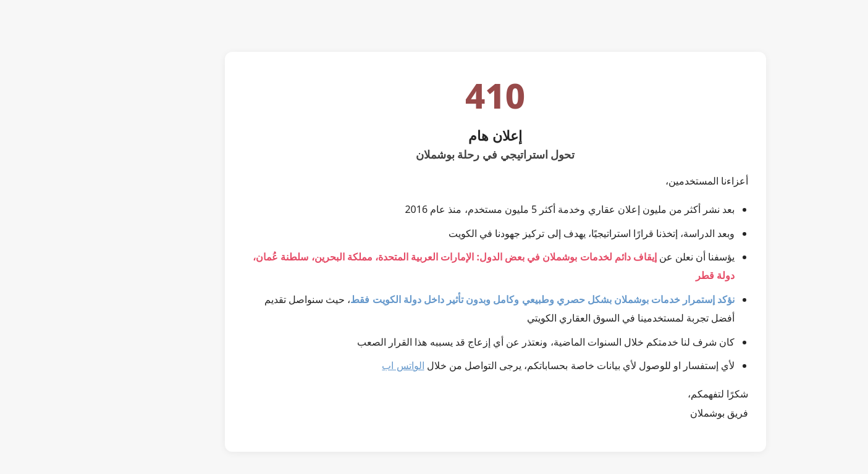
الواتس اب (342, 365)
